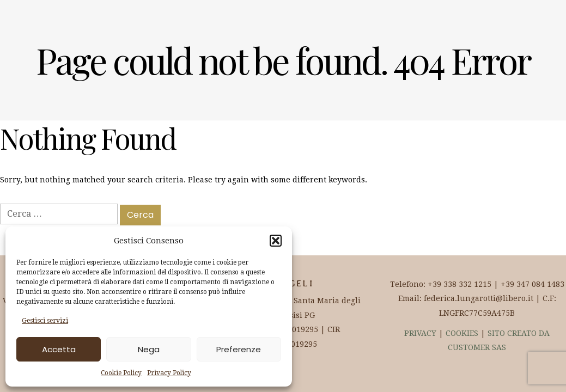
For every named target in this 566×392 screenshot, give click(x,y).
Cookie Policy (121, 373)
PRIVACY (420, 333)
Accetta (59, 349)
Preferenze (239, 349)
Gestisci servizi (45, 321)
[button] (276, 241)
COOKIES (462, 333)
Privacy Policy (169, 373)
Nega (149, 349)
